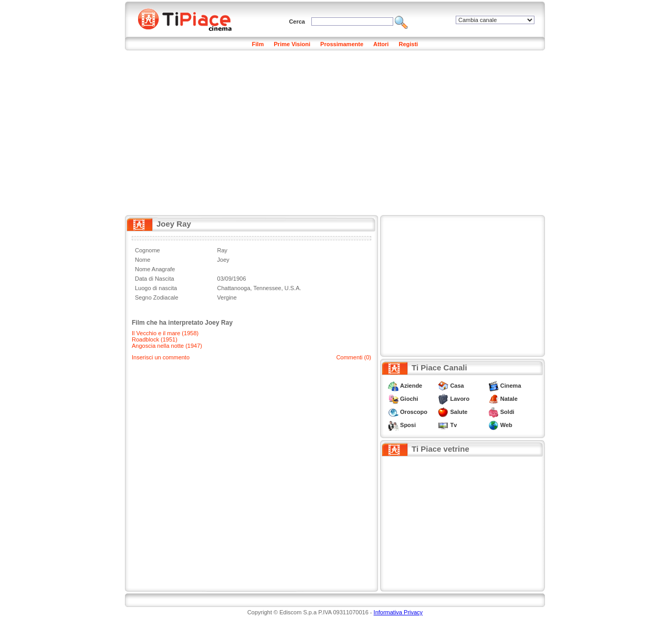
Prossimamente (342, 44)
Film (258, 44)
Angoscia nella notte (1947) (167, 346)
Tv (453, 425)
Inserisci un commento (161, 357)
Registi (408, 44)
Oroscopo (414, 412)
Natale (509, 399)
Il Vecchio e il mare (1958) (165, 333)
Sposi (408, 425)
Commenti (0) (354, 357)
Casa (457, 386)
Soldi (507, 412)
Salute (459, 412)
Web (506, 425)
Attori (381, 44)
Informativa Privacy (398, 612)
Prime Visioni (292, 44)
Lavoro (460, 399)
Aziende (411, 386)
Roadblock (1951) (155, 339)
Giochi (409, 399)
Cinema (511, 386)
